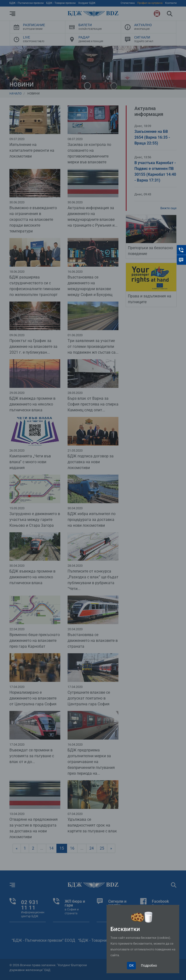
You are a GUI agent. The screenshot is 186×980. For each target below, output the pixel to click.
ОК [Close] (131, 965)
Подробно (149, 965)
